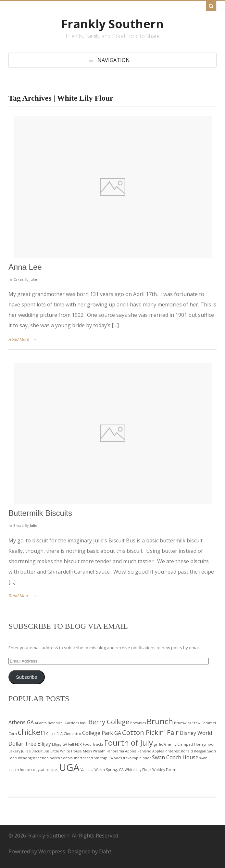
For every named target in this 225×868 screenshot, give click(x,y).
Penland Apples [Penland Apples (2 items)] (150, 751)
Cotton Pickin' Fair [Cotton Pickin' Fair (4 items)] (150, 732)
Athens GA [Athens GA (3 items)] (21, 722)
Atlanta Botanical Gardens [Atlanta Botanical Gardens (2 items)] (57, 723)
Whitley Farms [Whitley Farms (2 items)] (164, 770)
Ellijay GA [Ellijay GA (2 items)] (60, 744)
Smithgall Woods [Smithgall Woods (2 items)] (108, 758)
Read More (19, 339)
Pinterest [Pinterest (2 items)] (172, 751)
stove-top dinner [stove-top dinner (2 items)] (137, 758)
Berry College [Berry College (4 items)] (109, 722)
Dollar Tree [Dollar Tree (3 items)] (22, 744)
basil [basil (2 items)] (84, 723)
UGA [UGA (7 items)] (69, 767)
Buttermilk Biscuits (40, 513)
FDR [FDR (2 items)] (78, 744)
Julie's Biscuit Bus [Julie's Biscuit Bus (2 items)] (35, 751)
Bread (19, 525)
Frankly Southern (112, 24)
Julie (33, 279)
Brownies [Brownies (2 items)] (138, 723)
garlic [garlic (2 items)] (158, 744)
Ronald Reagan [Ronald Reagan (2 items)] (194, 751)
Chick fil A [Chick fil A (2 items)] (54, 734)
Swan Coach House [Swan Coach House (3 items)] (175, 757)
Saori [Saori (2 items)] (212, 751)
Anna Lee (25, 267)
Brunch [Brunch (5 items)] (160, 721)
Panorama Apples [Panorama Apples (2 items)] (121, 751)
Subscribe (26, 677)
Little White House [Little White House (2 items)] (66, 751)
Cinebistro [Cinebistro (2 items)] (72, 734)
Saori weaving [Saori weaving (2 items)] (20, 758)
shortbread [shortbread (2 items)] (83, 758)
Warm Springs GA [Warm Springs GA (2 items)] (109, 770)
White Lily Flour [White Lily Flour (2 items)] (138, 770)
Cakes (18, 279)
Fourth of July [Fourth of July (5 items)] (129, 743)
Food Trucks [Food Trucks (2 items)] (93, 744)
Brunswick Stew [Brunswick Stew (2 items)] (187, 723)
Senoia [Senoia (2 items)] (67, 758)
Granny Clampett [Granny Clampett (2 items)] (179, 744)
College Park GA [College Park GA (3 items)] (102, 733)
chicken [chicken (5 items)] (31, 732)
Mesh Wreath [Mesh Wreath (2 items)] (94, 751)
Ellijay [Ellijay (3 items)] (44, 744)
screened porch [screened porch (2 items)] (46, 758)
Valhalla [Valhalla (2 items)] (87, 770)
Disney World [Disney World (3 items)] (196, 733)
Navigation (114, 60)
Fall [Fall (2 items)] (71, 744)
